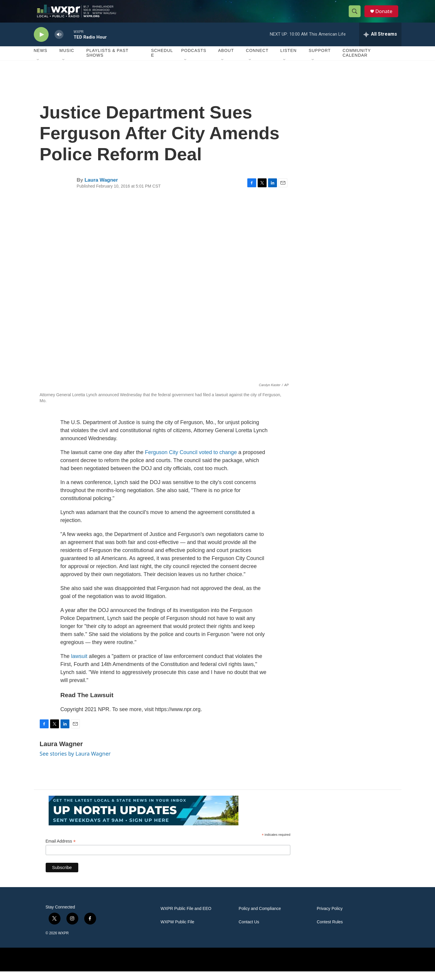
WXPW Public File (178, 931)
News (41, 59)
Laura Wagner (101, 189)
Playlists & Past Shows (107, 62)
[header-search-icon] (356, 16)
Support (320, 59)
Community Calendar (357, 62)
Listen (288, 59)
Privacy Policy (330, 917)
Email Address (61, 850)
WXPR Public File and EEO (186, 917)
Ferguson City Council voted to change (191, 461)
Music (67, 59)
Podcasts (194, 59)
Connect (257, 59)
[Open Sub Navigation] (38, 69)
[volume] (59, 43)
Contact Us (249, 931)
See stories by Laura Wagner (75, 762)
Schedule (162, 62)
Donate (386, 16)
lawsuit (79, 665)
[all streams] (380, 43)
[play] (41, 43)
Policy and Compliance (260, 917)
